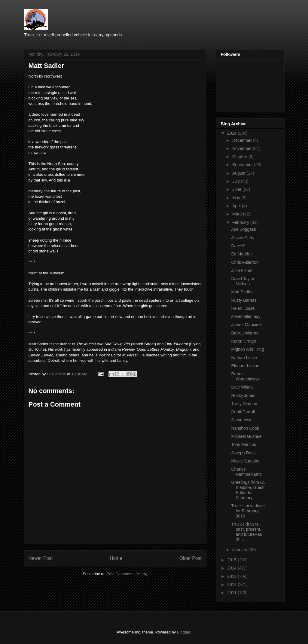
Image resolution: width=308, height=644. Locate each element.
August (239, 173)
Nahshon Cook (245, 428)
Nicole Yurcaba (245, 461)
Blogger (184, 632)
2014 (232, 568)
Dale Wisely (242, 387)
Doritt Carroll (243, 412)
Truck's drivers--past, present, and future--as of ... (246, 532)
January (240, 550)
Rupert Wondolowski (246, 376)
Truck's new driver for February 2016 (248, 511)
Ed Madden (242, 254)
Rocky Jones (243, 395)
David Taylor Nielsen (243, 281)
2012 (232, 584)
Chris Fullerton (245, 262)
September (243, 165)
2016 (232, 133)
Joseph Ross (243, 453)
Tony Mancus (243, 444)
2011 (232, 593)
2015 (232, 560)
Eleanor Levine (245, 366)
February (241, 222)
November (242, 148)
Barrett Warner (245, 333)
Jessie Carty (243, 238)
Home (116, 558)
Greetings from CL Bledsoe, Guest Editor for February (248, 490)
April (237, 206)
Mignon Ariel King (247, 349)
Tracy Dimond (244, 404)
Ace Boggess (244, 229)
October (240, 157)
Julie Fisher (242, 270)
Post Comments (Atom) (127, 574)
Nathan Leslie (244, 358)
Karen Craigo (244, 341)
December (242, 140)
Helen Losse (243, 308)
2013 (232, 576)
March (239, 214)
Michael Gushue (246, 436)
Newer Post (41, 558)
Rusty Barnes (244, 300)
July (237, 181)
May (237, 198)
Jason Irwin (242, 420)
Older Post (191, 558)
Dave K (238, 246)
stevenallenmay (246, 316)
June (237, 189)
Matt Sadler (242, 292)
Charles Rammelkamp (246, 472)
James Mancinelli (247, 325)
